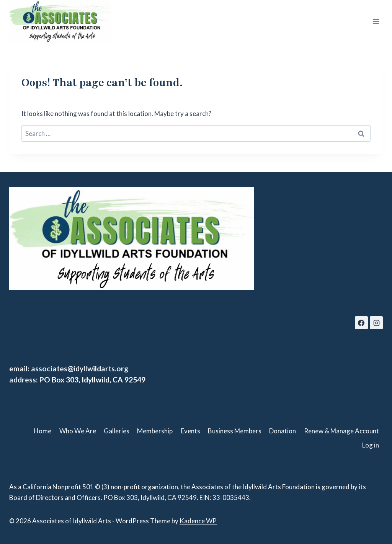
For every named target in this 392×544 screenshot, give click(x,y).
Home (42, 431)
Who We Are (78, 431)
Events (190, 431)
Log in (371, 445)
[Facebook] (361, 323)
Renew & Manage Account (341, 431)
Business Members (235, 431)
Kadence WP (198, 521)
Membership (155, 431)
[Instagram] (376, 323)
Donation (283, 431)
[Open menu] (376, 22)
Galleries (117, 431)
